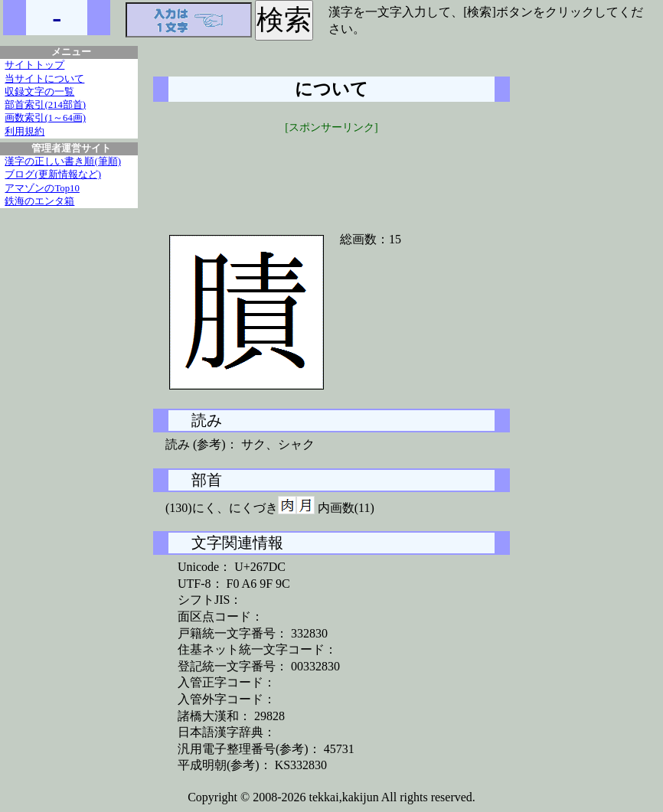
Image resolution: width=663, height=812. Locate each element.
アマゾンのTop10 (42, 188)
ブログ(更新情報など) (53, 174)
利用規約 (24, 132)
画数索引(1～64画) (45, 118)
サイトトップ (34, 65)
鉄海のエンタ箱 (39, 201)
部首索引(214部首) (45, 105)
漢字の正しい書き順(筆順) (63, 161)
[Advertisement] (331, 174)
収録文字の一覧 (39, 92)
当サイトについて (44, 79)
